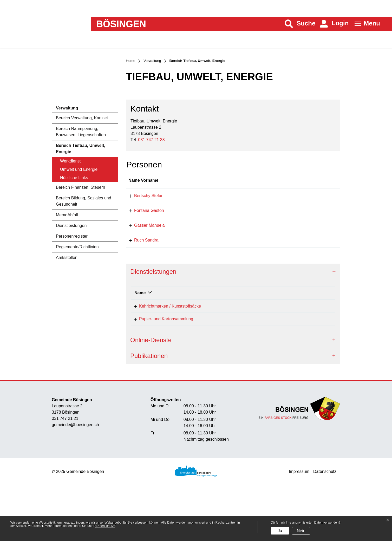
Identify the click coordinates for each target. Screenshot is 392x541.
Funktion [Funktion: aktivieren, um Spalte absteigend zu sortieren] (191, 235)
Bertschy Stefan (143, 251)
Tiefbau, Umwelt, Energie (248, 374)
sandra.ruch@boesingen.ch (285, 295)
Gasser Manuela (144, 280)
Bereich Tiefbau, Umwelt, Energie (80, 205)
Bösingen (121, 24)
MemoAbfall (67, 270)
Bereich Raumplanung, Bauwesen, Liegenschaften (81, 187)
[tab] (233, 327)
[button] (300, 24)
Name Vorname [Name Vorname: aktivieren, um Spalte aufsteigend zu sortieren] (143, 235)
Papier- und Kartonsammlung (161, 374)
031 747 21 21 (65, 474)
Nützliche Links (74, 233)
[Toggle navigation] (366, 24)
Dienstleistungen (71, 281)
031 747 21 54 (308, 361)
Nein (301, 531)
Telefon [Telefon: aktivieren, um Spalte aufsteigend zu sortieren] (302, 348)
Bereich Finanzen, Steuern (80, 242)
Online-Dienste (151, 395)
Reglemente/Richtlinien (77, 302)
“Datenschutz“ (105, 526)
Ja (280, 531)
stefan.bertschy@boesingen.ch (288, 251)
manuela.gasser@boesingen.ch (289, 280)
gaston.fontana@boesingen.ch (288, 266)
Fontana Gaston (143, 266)
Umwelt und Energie (79, 224)
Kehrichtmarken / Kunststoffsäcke (165, 361)
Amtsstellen (67, 313)
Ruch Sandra (141, 295)
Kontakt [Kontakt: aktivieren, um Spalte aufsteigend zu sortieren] (267, 235)
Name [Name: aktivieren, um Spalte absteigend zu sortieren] (140, 348)
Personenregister (72, 291)
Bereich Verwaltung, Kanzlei (82, 173)
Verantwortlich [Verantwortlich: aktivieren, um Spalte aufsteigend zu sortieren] (239, 348)
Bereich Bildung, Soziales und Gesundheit (84, 256)
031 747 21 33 (151, 195)
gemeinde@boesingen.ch (75, 480)
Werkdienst (70, 216)
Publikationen (149, 411)
